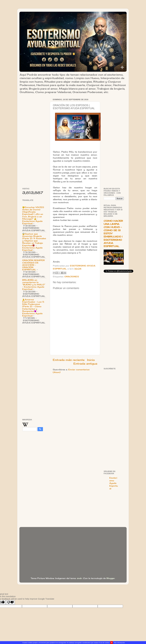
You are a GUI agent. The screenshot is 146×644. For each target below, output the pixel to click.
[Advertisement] (34, 140)
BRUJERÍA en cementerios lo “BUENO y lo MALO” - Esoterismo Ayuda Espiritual (34, 285)
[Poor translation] (10, 602)
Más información (119, 643)
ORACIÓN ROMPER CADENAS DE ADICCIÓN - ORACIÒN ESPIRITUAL (33, 265)
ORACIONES (72, 277)
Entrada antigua (85, 364)
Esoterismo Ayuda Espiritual (114, 483)
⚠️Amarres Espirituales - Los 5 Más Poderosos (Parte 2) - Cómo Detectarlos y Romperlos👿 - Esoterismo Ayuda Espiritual (33, 308)
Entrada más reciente (69, 360)
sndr (79, 578)
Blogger (111, 578)
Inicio (91, 360)
